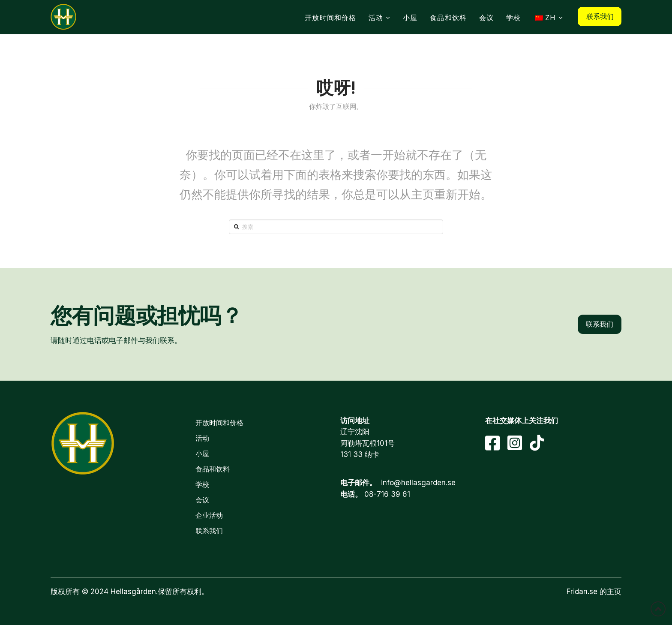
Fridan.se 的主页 (594, 592)
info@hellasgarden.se (418, 483)
